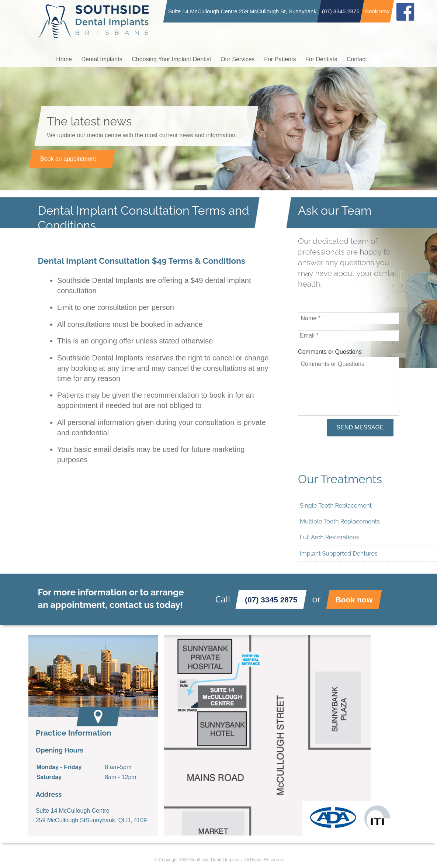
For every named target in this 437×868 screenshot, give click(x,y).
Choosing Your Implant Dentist (171, 59)
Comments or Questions (330, 352)
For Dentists (321, 59)
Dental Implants (102, 59)
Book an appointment (68, 159)
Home (64, 59)
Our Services (237, 59)
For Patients (280, 59)
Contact (357, 59)
